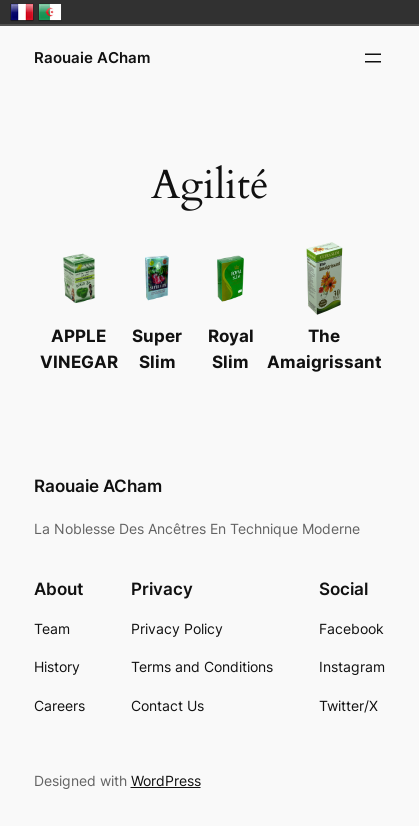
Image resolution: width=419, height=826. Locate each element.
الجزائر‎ (50, 12)
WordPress (166, 780)
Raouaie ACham (92, 58)
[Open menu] (373, 58)
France (22, 12)
